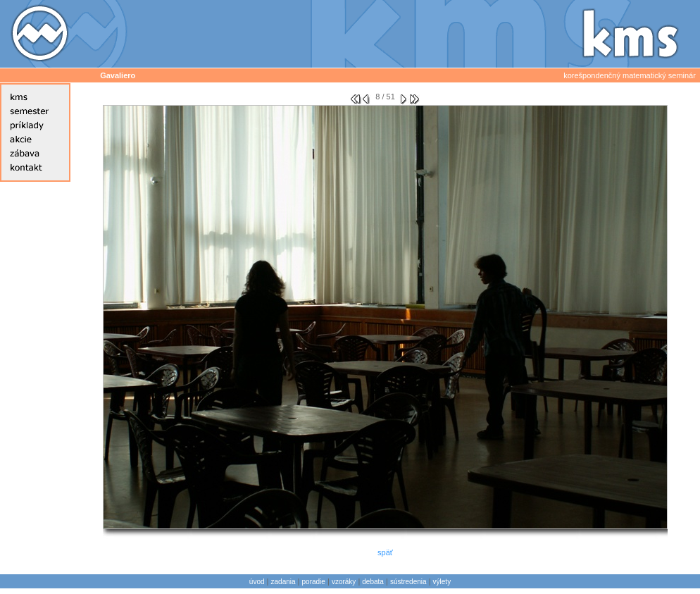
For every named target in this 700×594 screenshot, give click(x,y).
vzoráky (344, 582)
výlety (442, 582)
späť (385, 552)
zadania (283, 582)
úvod (257, 582)
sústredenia (408, 582)
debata (373, 582)
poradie (314, 582)
